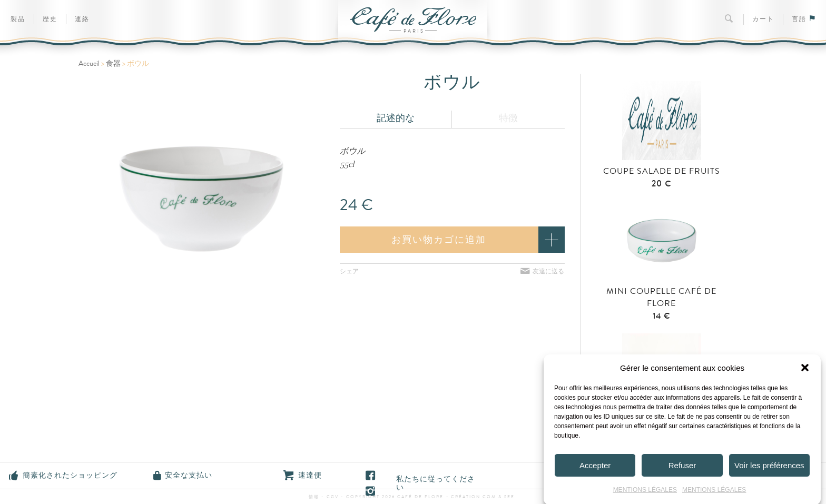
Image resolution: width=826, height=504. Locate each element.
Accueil (89, 64)
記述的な (396, 118)
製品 (18, 19)
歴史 (50, 19)
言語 (804, 19)
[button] (805, 371)
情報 (315, 497)
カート (763, 19)
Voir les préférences (769, 468)
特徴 (508, 118)
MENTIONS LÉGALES (645, 493)
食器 (113, 64)
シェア (349, 271)
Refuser (682, 468)
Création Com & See (483, 497)
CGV (333, 497)
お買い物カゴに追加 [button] (439, 240)
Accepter (595, 468)
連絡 (82, 19)
